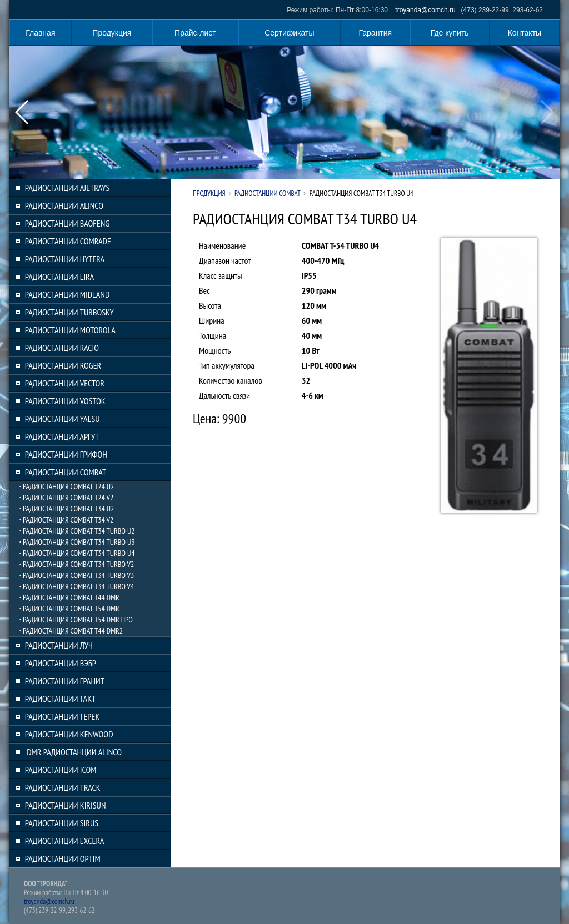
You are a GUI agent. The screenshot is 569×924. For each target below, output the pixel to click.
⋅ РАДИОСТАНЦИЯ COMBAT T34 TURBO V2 (76, 564)
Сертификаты (289, 33)
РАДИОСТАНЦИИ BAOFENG (67, 223)
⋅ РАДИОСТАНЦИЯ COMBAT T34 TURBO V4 (76, 586)
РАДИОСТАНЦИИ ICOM (61, 770)
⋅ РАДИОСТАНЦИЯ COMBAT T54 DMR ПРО (76, 620)
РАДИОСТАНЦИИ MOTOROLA (70, 330)
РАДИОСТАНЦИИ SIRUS (62, 823)
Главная (40, 33)
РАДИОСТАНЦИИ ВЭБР (61, 663)
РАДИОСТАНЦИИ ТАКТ (60, 699)
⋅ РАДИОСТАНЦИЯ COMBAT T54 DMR (69, 609)
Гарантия (376, 33)
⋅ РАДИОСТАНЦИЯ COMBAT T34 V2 (66, 520)
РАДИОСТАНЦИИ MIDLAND (68, 294)
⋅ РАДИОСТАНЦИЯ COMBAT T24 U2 (66, 486)
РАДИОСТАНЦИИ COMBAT (66, 472)
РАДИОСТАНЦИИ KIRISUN (66, 805)
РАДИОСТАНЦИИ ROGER (63, 365)
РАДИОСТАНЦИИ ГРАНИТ (65, 681)
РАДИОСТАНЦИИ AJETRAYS (67, 188)
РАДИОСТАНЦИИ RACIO (62, 348)
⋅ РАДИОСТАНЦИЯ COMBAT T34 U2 (66, 509)
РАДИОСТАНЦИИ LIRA (59, 277)
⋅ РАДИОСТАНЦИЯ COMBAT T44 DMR (69, 597)
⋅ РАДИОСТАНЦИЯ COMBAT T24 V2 (66, 498)
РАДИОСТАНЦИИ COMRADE (68, 241)
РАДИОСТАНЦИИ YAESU (63, 419)
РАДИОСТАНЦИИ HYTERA (65, 259)
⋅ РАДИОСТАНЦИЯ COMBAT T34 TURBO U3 (77, 542)
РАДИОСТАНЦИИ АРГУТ (62, 436)
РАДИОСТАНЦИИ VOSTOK (65, 401)
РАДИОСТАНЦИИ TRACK (63, 787)
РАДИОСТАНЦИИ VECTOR (65, 383)
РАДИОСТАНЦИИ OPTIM (63, 858)
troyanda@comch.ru (425, 10)
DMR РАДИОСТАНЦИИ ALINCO (73, 752)
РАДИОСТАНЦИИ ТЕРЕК (63, 716)
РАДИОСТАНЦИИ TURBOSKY (69, 312)
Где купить (450, 33)
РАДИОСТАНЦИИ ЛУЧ (59, 645)
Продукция (112, 33)
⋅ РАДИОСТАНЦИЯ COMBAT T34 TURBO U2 (77, 531)
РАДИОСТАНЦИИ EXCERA (65, 841)
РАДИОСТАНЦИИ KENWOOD (69, 734)
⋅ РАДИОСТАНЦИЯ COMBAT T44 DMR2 (71, 631)
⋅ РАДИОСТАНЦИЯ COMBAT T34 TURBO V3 (76, 575)
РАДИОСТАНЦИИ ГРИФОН (66, 454)
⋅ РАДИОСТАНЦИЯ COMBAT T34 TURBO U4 (77, 553)
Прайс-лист (195, 33)
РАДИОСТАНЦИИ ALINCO (64, 205)
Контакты (525, 33)
